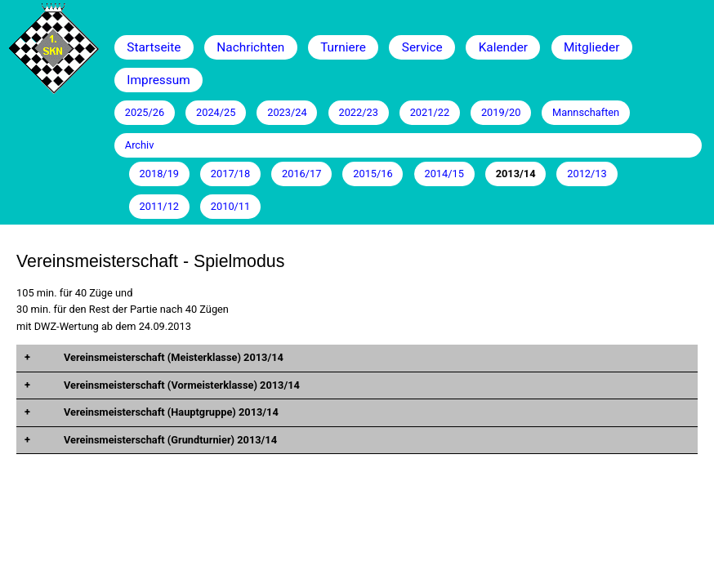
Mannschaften (586, 112)
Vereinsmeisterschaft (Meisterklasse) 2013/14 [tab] (172, 357)
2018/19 (159, 174)
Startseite (154, 47)
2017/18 (230, 174)
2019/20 (501, 112)
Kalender (503, 47)
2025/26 (145, 112)
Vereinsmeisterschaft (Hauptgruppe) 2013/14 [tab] (170, 412)
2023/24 (287, 112)
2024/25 (216, 112)
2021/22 (430, 112)
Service (422, 47)
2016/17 (301, 174)
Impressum (158, 80)
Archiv (140, 145)
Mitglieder (591, 47)
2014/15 (444, 174)
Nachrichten (250, 47)
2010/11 (230, 206)
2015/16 (373, 174)
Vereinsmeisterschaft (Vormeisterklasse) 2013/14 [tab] (181, 385)
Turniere (343, 47)
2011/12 (159, 206)
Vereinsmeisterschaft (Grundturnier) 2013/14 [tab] (169, 440)
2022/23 (358, 112)
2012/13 (587, 174)
